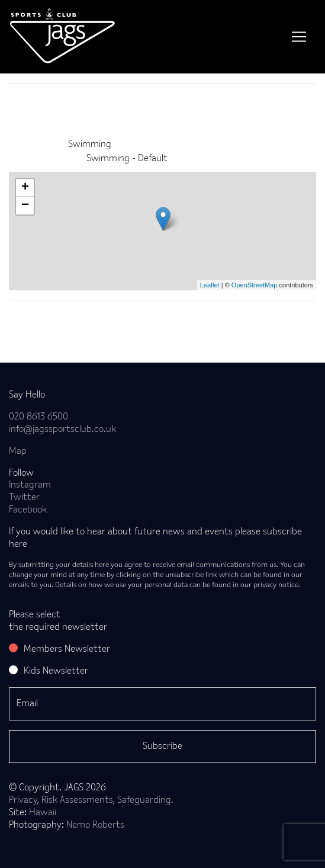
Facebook (28, 510)
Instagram (30, 485)
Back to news (55, 319)
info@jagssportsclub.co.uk (62, 430)
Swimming (90, 145)
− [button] (25, 206)
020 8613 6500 (38, 417)
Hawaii (43, 813)
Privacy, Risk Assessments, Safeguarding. (91, 800)
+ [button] (25, 188)
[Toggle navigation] (299, 37)
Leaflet (210, 285)
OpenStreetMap (255, 285)
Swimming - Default (127, 159)
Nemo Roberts (95, 825)
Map (18, 451)
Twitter (24, 498)
